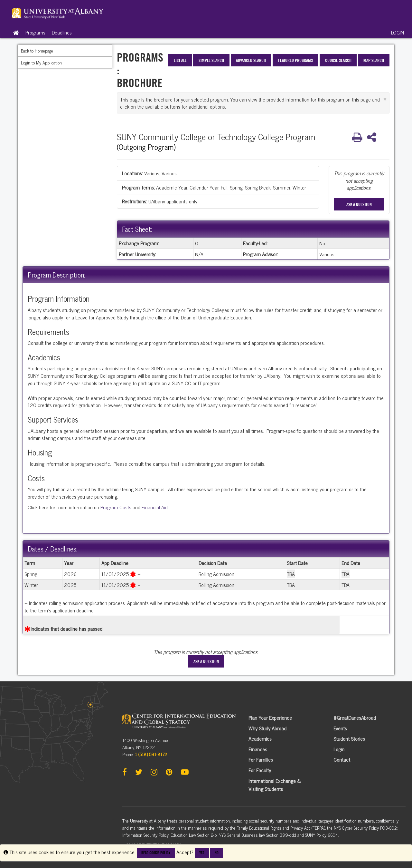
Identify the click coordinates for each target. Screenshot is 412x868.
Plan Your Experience (270, 717)
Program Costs (116, 507)
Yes (202, 853)
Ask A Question (359, 204)
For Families (261, 759)
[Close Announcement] (385, 99)
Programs (35, 32)
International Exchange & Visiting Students (275, 785)
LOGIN (398, 32)
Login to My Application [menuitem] (41, 62)
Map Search (374, 60)
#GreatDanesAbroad (355, 717)
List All (180, 60)
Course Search (338, 60)
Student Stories (349, 738)
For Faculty (260, 770)
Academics (260, 738)
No (217, 853)
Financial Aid (155, 507)
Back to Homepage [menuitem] (37, 50)
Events (340, 728)
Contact (342, 759)
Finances (258, 749)
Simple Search (211, 60)
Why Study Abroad (267, 728)
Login (339, 749)
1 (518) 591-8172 (151, 754)
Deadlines (62, 32)
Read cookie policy (156, 853)
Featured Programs (295, 60)
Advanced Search (251, 60)
